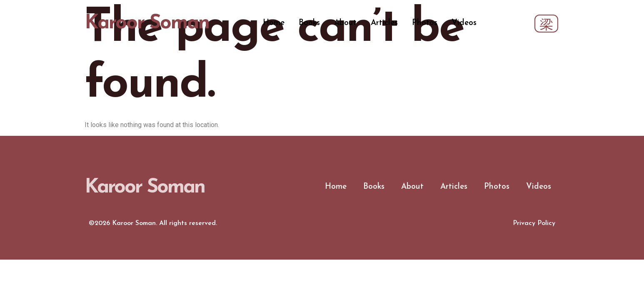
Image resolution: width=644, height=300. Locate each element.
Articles (384, 23)
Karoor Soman (147, 23)
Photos (425, 23)
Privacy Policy (534, 223)
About (345, 23)
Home (274, 23)
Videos (464, 23)
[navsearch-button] (546, 24)
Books (309, 23)
